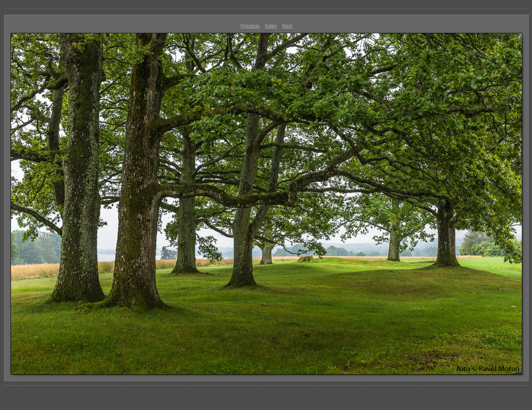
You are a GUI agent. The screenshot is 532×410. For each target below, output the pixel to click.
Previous (250, 26)
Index (271, 26)
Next (287, 26)
